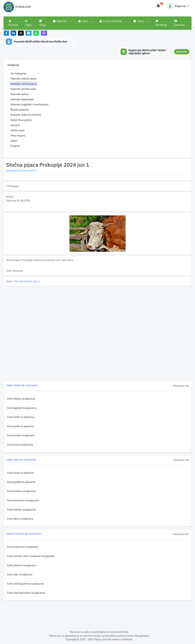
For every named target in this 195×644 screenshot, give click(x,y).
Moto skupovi (18, 135)
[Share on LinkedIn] (14, 33)
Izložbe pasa (18, 130)
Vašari (14, 141)
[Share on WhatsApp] (36, 33)
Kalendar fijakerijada (22, 99)
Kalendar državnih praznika (26, 115)
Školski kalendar (20, 110)
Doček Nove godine (21, 120)
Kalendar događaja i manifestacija (29, 104)
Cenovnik (179, 23)
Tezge (43, 23)
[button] (62, 21)
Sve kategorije (18, 73)
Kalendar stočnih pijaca (24, 84)
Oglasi (28, 23)
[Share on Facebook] (6, 33)
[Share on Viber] (44, 33)
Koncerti (15, 125)
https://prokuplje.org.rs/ (27, 281)
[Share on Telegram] (29, 33)
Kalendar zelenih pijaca (23, 79)
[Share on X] (21, 33)
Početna (13, 23)
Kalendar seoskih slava (23, 89)
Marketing (161, 23)
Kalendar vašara (20, 94)
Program (15, 146)
